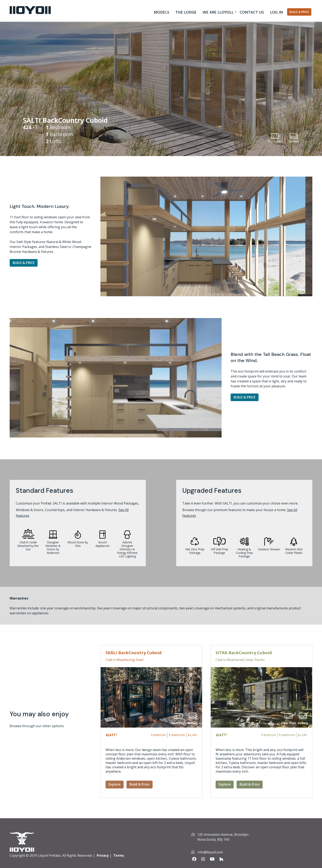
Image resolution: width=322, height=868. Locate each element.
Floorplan (275, 139)
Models (162, 12)
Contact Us (252, 12)
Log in (277, 12)
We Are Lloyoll (217, 13)
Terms (119, 855)
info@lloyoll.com (210, 852)
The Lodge (186, 12)
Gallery (294, 138)
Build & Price (299, 12)
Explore (115, 784)
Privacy (103, 855)
